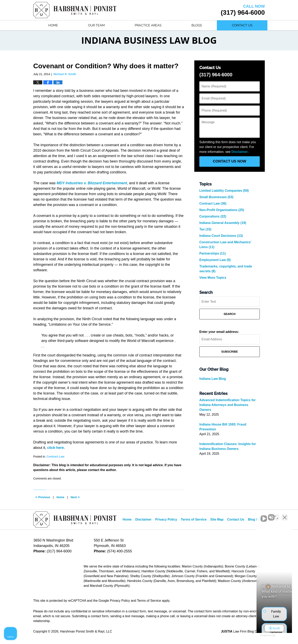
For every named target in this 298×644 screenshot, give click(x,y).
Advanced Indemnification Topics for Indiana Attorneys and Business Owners (228, 405)
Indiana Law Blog (213, 379)
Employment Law (215, 260)
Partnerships (213, 253)
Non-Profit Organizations (222, 210)
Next (75, 497)
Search (229, 314)
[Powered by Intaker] (264, 636)
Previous (43, 497)
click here (55, 448)
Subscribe (230, 352)
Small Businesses (216, 197)
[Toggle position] (276, 515)
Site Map (217, 519)
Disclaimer (240, 152)
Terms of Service (194, 519)
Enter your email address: (219, 332)
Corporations (213, 216)
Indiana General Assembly (223, 223)
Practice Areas (148, 25)
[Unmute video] (227, 515)
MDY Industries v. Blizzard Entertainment (92, 183)
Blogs (197, 25)
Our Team (96, 25)
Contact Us (242, 25)
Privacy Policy (166, 519)
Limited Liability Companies (224, 191)
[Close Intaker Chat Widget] (285, 515)
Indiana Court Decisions (221, 236)
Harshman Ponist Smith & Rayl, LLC (86, 631)
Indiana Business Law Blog (75, 10)
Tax (205, 229)
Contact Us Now (230, 161)
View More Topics (213, 278)
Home (53, 25)
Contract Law (55, 457)
